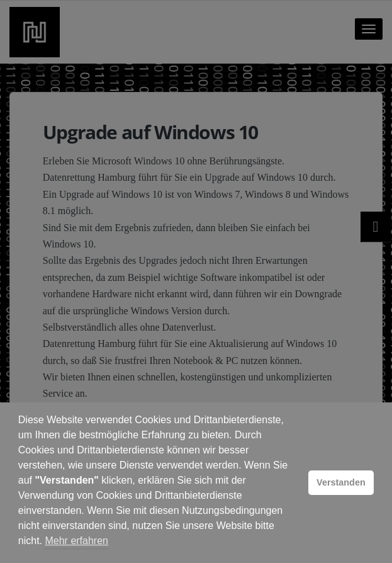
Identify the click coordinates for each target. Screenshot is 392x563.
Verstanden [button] (341, 482)
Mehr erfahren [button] (76, 541)
